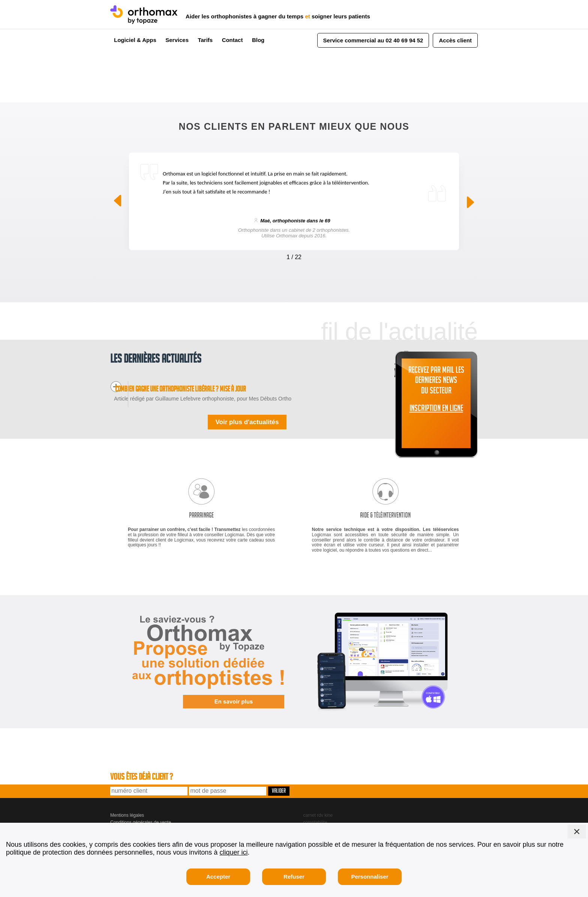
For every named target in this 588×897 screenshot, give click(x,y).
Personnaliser (370, 877)
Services (177, 40)
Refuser (294, 877)
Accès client (455, 40)
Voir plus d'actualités (247, 411)
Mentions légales (127, 805)
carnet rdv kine (318, 805)
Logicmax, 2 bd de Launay (137, 818)
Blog (258, 40)
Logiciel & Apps (135, 40)
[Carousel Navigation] (294, 255)
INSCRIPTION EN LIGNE (436, 409)
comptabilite (315, 811)
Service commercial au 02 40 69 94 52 (373, 40)
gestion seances (320, 818)
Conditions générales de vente (141, 811)
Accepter (218, 877)
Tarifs (205, 40)
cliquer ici (233, 852)
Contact (232, 40)
